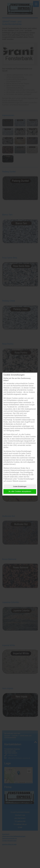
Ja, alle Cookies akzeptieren (20, 491)
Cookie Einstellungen (20, 486)
